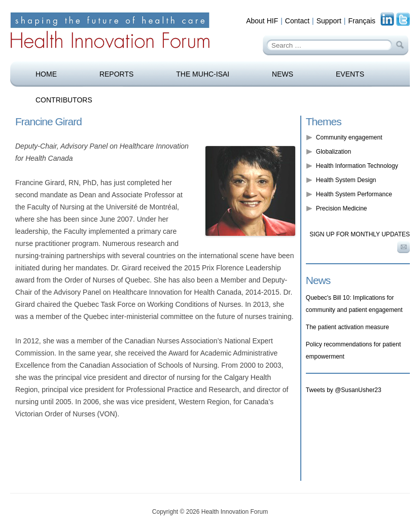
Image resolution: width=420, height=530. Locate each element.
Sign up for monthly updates (360, 234)
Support (329, 21)
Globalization (334, 152)
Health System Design (346, 180)
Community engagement (349, 137)
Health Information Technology (357, 166)
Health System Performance (354, 194)
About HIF (262, 21)
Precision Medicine (342, 208)
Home (46, 74)
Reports (116, 74)
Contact (297, 21)
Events (350, 74)
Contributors (64, 100)
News (283, 74)
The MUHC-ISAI (203, 74)
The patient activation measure (347, 327)
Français (362, 21)
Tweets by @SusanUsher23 (344, 390)
